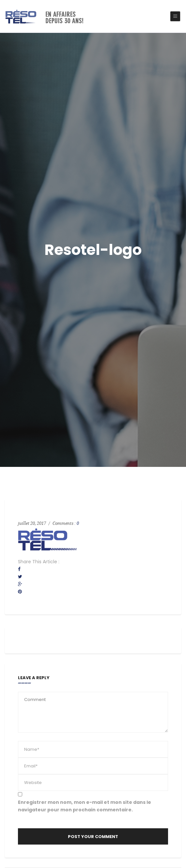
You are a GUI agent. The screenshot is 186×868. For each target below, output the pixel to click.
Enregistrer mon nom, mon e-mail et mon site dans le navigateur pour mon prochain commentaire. (85, 806)
